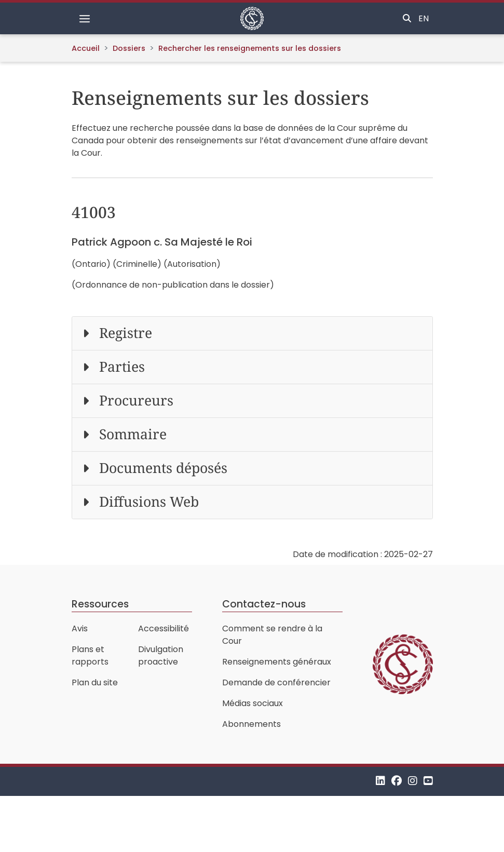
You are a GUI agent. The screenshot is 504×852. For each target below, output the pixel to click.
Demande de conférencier (276, 682)
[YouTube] (428, 781)
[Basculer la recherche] (407, 19)
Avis (80, 628)
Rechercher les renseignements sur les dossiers (250, 48)
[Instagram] (413, 781)
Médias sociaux (253, 703)
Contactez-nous (264, 604)
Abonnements (251, 724)
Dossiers (129, 48)
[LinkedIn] (380, 781)
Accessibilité (164, 628)
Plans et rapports (90, 655)
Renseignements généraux (277, 662)
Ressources (100, 604)
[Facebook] (397, 781)
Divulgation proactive (161, 655)
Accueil (86, 48)
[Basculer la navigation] (85, 19)
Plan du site (95, 682)
